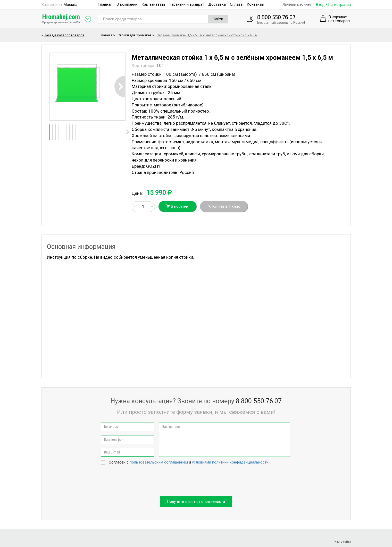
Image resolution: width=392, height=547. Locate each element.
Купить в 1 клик (224, 206)
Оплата (236, 4)
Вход (320, 5)
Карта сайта (343, 541)
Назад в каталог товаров (64, 35)
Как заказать (153, 4)
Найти (218, 19)
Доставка (217, 4)
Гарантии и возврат (187, 4)
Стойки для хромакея (135, 35)
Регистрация (340, 5)
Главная (105, 4)
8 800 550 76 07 (276, 17)
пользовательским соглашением (159, 462)
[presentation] (196, 481)
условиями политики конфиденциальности (230, 462)
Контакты (255, 4)
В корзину (177, 206)
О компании (127, 4)
